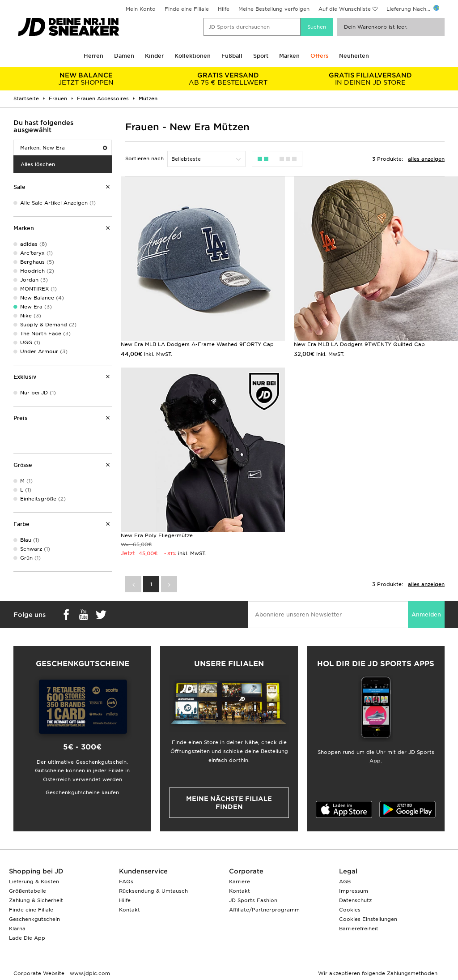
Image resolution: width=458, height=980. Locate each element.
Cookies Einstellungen (368, 919)
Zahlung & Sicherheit (36, 900)
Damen (124, 56)
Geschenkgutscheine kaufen (82, 792)
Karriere (240, 882)
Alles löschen (38, 164)
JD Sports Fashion (253, 900)
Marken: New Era (64, 148)
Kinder (154, 56)
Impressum (354, 891)
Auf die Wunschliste (345, 9)
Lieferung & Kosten (34, 882)
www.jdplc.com (89, 973)
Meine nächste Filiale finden (229, 803)
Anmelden (426, 614)
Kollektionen (193, 56)
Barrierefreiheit (359, 929)
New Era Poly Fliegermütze (157, 535)
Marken (289, 56)
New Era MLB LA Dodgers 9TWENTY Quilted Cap (359, 344)
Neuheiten (354, 56)
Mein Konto (141, 9)
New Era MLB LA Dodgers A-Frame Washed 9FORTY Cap (197, 344)
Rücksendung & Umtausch (153, 891)
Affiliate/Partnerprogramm (264, 910)
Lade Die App (27, 938)
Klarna (17, 929)
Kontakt (129, 910)
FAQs (126, 882)
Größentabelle (28, 891)
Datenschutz (355, 900)
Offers (319, 56)
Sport (261, 56)
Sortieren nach (144, 158)
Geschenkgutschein (34, 919)
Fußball (232, 56)
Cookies (350, 910)
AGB (345, 882)
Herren (93, 56)
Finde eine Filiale (187, 9)
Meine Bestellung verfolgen (274, 9)
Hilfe (224, 9)
